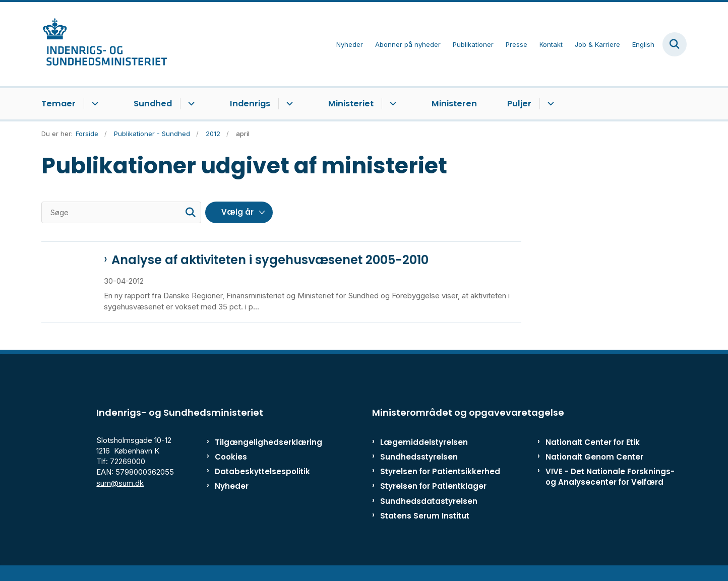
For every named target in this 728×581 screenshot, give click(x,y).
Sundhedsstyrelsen (419, 468)
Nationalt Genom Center (594, 468)
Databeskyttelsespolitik (258, 482)
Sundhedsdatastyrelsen (429, 512)
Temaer (58, 104)
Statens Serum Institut (425, 527)
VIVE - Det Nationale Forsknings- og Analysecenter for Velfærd (610, 488)
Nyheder (232, 497)
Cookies (231, 468)
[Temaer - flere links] (94, 104)
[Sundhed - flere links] (190, 104)
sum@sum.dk (120, 494)
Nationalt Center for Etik (593, 453)
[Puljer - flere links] (549, 104)
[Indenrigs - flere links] (288, 104)
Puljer (519, 104)
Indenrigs (250, 104)
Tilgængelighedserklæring (258, 453)
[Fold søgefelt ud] (675, 44)
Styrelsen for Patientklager (433, 497)
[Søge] (121, 212)
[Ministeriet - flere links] (391, 104)
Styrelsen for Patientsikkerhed (440, 482)
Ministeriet (351, 104)
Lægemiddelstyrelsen (424, 453)
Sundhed (153, 104)
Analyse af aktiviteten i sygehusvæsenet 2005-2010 (270, 260)
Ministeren (454, 104)
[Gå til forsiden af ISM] (104, 44)
